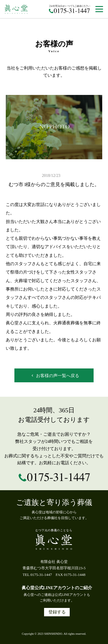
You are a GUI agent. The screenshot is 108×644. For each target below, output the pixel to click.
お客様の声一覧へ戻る (55, 376)
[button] (99, 10)
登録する (57, 612)
